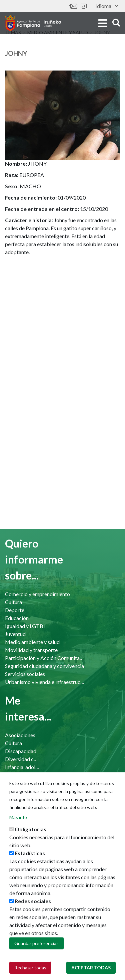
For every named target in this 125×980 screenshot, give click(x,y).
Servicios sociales (25, 674)
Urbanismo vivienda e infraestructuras (45, 682)
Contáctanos (73, 6)
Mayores (15, 775)
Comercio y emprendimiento (37, 594)
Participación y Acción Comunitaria (45, 658)
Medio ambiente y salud (32, 642)
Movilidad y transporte (31, 650)
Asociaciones (20, 735)
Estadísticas (30, 868)
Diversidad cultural (22, 759)
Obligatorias (30, 844)
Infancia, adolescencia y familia (22, 767)
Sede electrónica (84, 6)
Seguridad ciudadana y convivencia (44, 666)
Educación (17, 618)
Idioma (107, 6)
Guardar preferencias (36, 959)
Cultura (13, 602)
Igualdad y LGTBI (25, 626)
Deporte (15, 610)
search (116, 22)
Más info (18, 832)
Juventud (15, 634)
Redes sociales (33, 916)
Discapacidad (21, 751)
